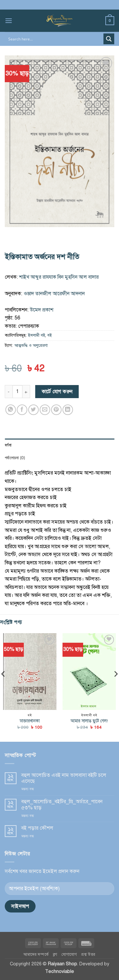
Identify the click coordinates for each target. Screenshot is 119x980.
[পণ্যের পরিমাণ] (17, 391)
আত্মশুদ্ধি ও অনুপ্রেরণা (31, 346)
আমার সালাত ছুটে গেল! (89, 721)
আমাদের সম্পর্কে (36, 954)
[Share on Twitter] (33, 410)
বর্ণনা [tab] (8, 445)
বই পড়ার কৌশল (37, 828)
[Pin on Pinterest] (56, 410)
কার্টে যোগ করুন (57, 392)
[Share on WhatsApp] (11, 410)
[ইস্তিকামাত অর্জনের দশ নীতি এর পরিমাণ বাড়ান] (26, 391)
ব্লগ (55, 954)
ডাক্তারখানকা (30, 721)
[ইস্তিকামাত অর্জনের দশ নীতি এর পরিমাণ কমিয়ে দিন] (9, 391)
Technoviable (60, 971)
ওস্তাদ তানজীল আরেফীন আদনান (54, 294)
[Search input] (54, 39)
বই (50, 335)
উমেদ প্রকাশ (42, 310)
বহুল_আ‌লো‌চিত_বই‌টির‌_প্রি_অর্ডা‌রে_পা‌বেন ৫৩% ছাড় (62, 805)
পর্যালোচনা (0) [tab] (15, 458)
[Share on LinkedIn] (68, 410)
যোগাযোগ (69, 954)
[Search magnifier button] (109, 39)
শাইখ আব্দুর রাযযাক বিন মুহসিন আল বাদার (59, 277)
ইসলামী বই (36, 335)
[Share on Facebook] (22, 410)
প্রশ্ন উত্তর (88, 954)
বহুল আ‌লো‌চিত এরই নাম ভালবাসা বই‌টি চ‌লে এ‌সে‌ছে (64, 778)
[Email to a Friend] (45, 410)
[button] (9, 21)
